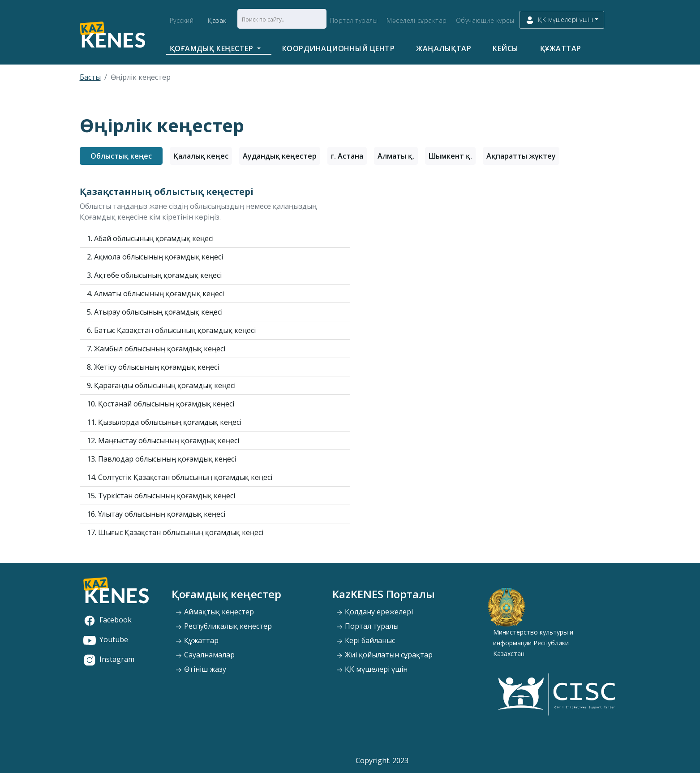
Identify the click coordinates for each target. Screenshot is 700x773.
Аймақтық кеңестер (215, 612)
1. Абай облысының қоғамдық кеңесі (150, 238)
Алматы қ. (396, 156)
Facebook (107, 620)
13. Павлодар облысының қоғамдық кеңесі (161, 459)
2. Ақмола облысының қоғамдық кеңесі (155, 257)
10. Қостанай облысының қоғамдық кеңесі (161, 404)
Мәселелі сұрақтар (417, 20)
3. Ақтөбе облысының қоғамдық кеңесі (154, 275)
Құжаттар (561, 48)
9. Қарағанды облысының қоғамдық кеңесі (161, 385)
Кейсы (506, 48)
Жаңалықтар (444, 48)
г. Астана (347, 156)
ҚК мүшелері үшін (372, 669)
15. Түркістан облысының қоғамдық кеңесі (161, 496)
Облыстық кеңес (121, 156)
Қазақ (217, 20)
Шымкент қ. (450, 156)
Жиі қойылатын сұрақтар (384, 655)
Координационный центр (339, 48)
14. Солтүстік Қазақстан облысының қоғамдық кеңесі (180, 477)
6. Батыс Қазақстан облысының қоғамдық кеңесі (171, 330)
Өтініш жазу (201, 669)
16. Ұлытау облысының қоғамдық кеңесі (156, 514)
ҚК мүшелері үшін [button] (559, 20)
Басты (90, 77)
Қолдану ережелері (374, 612)
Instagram (109, 659)
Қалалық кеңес (201, 156)
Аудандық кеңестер (280, 156)
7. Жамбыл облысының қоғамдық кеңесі (156, 349)
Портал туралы (354, 20)
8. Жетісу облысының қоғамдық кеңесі (153, 367)
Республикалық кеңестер (223, 626)
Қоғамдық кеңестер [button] (213, 48)
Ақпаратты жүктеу (521, 156)
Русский (182, 20)
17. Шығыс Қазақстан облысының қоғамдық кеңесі (175, 532)
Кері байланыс (365, 640)
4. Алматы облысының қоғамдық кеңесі (155, 294)
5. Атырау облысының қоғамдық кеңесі (155, 312)
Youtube (106, 639)
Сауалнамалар (205, 655)
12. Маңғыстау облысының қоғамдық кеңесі (163, 440)
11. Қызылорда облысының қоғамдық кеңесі (164, 422)
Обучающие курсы (485, 20)
